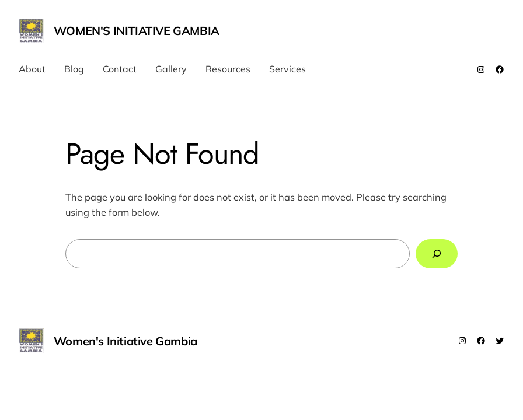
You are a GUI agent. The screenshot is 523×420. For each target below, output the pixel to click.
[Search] (437, 254)
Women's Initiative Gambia (137, 31)
